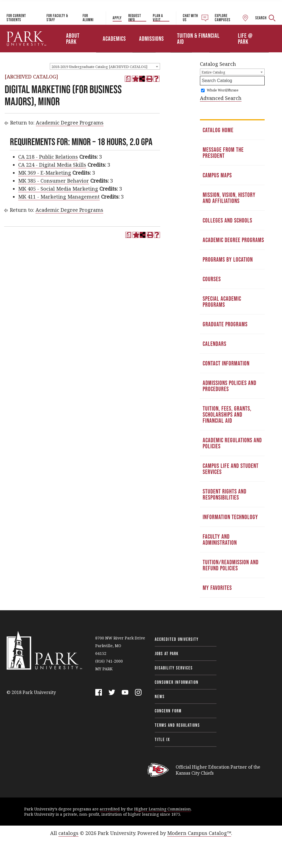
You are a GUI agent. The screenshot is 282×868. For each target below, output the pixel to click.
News (160, 696)
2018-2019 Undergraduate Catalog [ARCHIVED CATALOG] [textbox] (99, 67)
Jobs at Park (167, 653)
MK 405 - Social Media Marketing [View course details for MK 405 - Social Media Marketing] (58, 189)
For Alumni (88, 18)
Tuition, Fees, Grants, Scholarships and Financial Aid (227, 414)
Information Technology (230, 517)
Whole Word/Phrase (223, 90)
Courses (212, 279)
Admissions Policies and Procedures (230, 386)
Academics (114, 39)
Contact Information (226, 363)
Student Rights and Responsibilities (225, 494)
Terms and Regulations (177, 725)
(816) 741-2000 (109, 661)
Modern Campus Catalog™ (199, 833)
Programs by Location (228, 259)
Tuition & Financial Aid (198, 39)
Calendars (215, 344)
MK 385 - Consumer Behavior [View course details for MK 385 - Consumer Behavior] (54, 181)
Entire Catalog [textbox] (213, 72)
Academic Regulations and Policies (232, 443)
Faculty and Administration (220, 539)
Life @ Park (245, 39)
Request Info (135, 18)
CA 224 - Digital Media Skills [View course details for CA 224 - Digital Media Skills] (52, 165)
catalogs (68, 833)
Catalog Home (218, 130)
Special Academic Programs (222, 302)
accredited (110, 809)
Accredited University (177, 639)
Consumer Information (177, 682)
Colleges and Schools (227, 220)
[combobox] (105, 66)
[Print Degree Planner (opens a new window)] (128, 79)
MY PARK (104, 669)
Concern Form (168, 711)
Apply (117, 18)
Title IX (162, 739)
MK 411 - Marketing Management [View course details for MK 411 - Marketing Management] (59, 197)
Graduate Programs (225, 324)
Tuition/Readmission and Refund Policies (231, 565)
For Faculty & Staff (57, 18)
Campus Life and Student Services (231, 469)
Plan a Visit (158, 18)
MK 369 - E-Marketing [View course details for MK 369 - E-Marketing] (45, 173)
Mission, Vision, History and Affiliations (229, 198)
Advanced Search (221, 98)
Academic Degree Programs (70, 123)
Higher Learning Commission (162, 809)
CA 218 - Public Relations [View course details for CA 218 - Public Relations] (48, 157)
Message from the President (223, 153)
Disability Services (174, 668)
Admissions (151, 39)
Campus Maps (217, 175)
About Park (73, 39)
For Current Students (16, 18)
